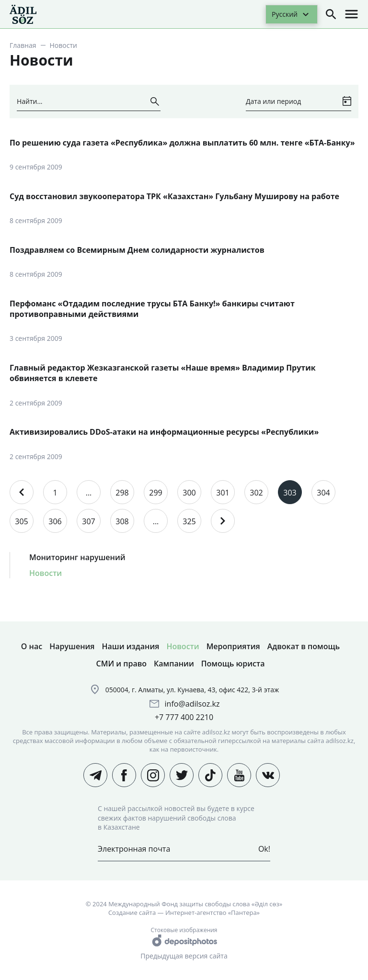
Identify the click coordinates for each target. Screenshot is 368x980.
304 (323, 493)
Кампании (174, 664)
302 (256, 493)
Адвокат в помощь (304, 646)
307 (88, 521)
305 (21, 521)
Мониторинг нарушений (77, 557)
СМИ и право (122, 664)
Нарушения (72, 646)
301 (223, 493)
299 (155, 493)
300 (189, 493)
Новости (46, 573)
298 (122, 493)
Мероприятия (233, 646)
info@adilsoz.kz (192, 704)
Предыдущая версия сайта (184, 956)
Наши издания (131, 646)
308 (122, 521)
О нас (32, 646)
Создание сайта (132, 912)
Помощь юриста (233, 664)
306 (55, 521)
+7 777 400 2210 (184, 717)
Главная (23, 45)
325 (189, 521)
